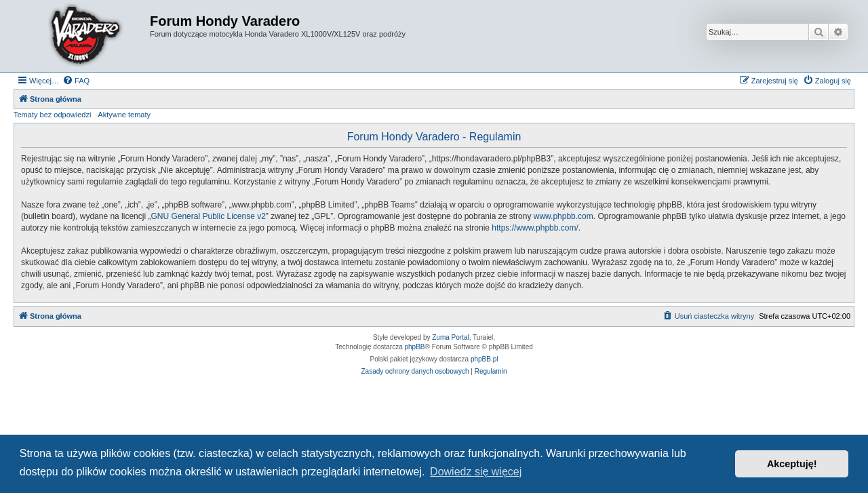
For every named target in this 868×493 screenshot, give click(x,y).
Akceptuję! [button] (792, 464)
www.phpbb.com (564, 216)
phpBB (415, 347)
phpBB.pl (485, 359)
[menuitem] (76, 81)
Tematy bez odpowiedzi (52, 115)
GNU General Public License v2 (208, 216)
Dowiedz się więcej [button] (476, 472)
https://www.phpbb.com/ (535, 228)
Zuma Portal (450, 337)
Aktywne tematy (124, 115)
